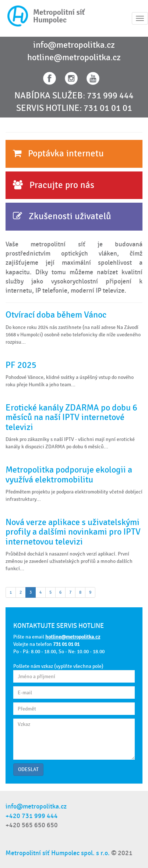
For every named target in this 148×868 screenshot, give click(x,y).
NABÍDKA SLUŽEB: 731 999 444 (74, 96)
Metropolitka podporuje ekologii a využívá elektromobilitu (69, 475)
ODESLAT (28, 769)
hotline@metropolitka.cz (74, 58)
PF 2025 (21, 365)
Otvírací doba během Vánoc (56, 315)
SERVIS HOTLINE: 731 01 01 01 (74, 108)
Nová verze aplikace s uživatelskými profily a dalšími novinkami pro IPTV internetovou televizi (73, 532)
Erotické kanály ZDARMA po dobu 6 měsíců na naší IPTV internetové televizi (71, 417)
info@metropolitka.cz (74, 45)
